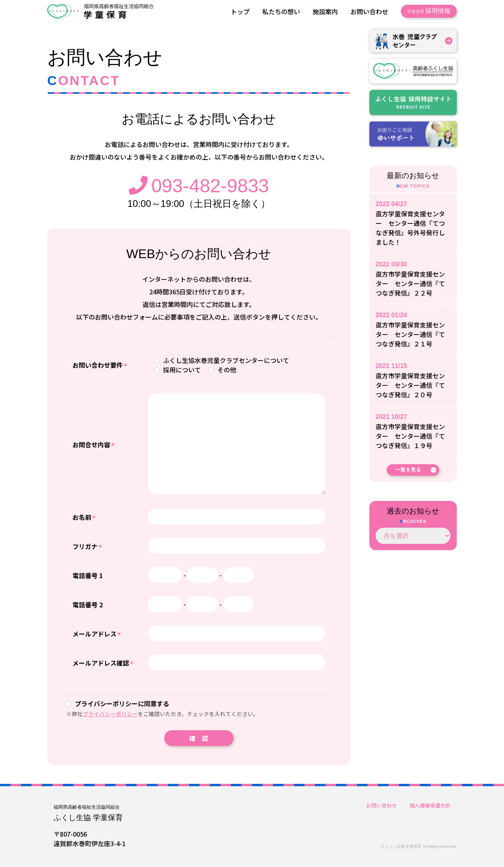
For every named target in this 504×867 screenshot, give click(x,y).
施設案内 (325, 11)
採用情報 (429, 11)
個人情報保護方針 (430, 805)
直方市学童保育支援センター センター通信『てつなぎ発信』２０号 (410, 385)
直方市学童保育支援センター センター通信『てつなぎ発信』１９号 (410, 436)
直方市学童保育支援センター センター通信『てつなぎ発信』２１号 (410, 334)
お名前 (84, 517)
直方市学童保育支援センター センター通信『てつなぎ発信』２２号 (410, 283)
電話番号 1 (88, 575)
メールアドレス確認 (103, 663)
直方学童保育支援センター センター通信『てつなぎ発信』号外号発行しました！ (410, 228)
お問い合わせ (369, 11)
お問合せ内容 (94, 445)
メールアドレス (97, 634)
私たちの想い (281, 11)
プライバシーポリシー (110, 714)
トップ (240, 11)
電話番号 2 (88, 605)
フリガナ (88, 546)
